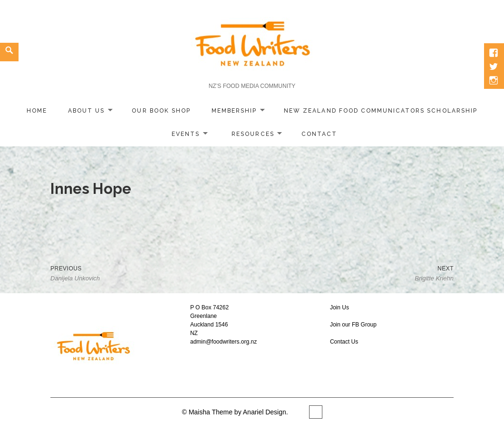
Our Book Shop (161, 111)
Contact (319, 134)
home (37, 111)
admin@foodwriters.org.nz (223, 342)
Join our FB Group (353, 325)
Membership (234, 111)
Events (186, 134)
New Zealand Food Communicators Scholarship (381, 111)
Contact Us (344, 342)
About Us (86, 111)
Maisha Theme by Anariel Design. (239, 412)
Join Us (339, 307)
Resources (253, 134)
